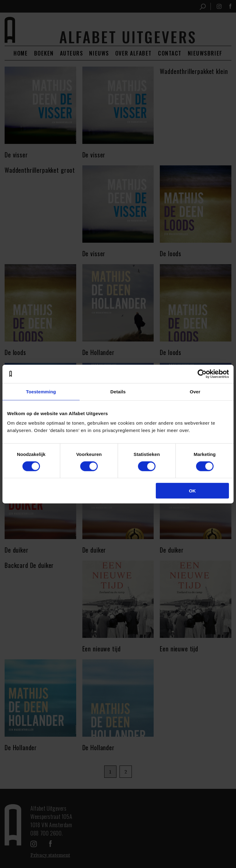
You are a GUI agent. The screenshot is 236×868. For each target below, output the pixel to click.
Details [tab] (118, 391)
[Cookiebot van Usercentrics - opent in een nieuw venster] (202, 374)
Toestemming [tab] (41, 391)
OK (193, 491)
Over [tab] (195, 391)
